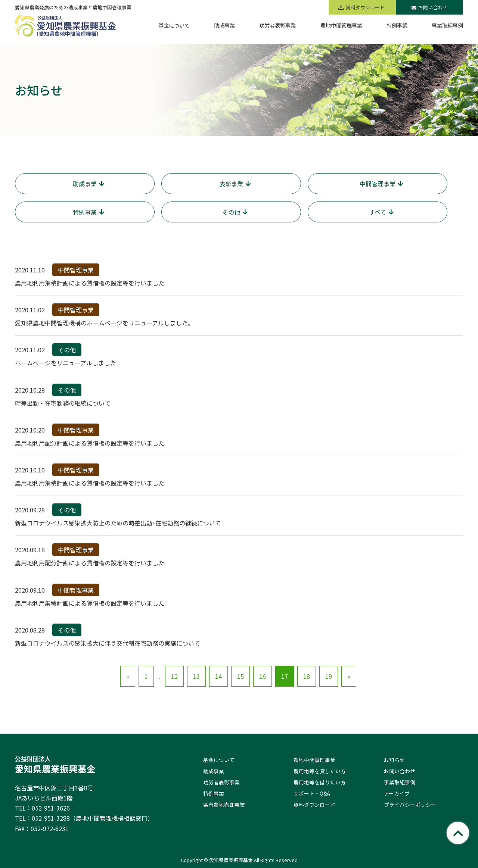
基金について (219, 760)
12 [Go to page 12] (174, 676)
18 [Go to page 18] (307, 676)
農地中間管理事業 (314, 760)
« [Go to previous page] (128, 676)
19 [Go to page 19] (329, 676)
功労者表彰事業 (221, 782)
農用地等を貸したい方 (320, 771)
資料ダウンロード (314, 805)
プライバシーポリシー (410, 805)
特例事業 (214, 793)
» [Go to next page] (349, 676)
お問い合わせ (429, 7)
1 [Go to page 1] (146, 676)
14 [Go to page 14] (218, 676)
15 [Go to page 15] (240, 676)
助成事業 (214, 771)
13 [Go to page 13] (196, 676)
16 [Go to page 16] (263, 676)
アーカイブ (397, 793)
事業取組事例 (400, 782)
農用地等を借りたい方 (320, 782)
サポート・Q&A (312, 793)
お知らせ (394, 760)
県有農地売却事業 (224, 805)
